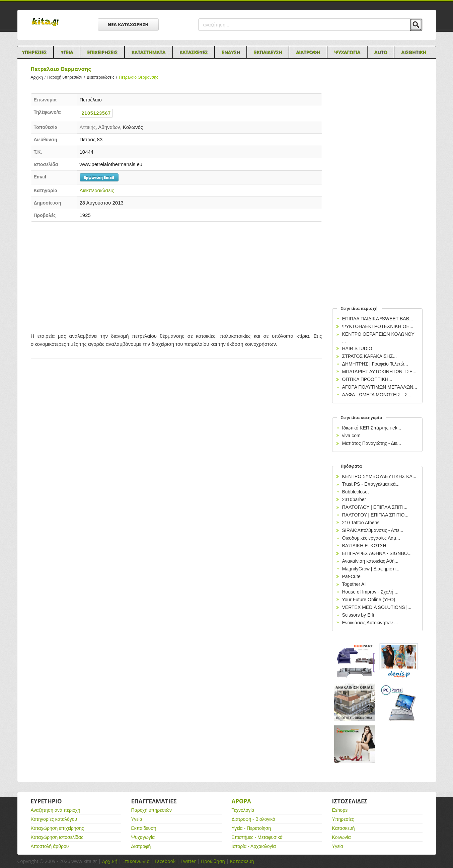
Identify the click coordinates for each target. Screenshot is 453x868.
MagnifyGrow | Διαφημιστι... (371, 569)
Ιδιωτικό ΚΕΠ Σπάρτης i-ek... (372, 428)
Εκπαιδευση (268, 52)
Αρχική (110, 861)
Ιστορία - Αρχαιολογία (254, 846)
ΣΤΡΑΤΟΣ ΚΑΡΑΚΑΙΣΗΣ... (370, 356)
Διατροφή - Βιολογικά (254, 819)
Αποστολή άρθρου (50, 846)
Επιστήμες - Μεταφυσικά (257, 837)
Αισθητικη (414, 52)
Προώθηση (213, 861)
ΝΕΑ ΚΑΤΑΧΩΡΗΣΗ (128, 24)
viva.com (351, 436)
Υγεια (67, 52)
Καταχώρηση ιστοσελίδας (57, 837)
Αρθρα (241, 801)
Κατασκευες (194, 52)
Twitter (188, 861)
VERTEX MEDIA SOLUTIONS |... (377, 607)
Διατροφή (141, 846)
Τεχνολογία (243, 810)
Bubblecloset (356, 492)
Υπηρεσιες (34, 52)
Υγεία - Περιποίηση (251, 828)
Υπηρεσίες (343, 819)
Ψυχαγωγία (143, 837)
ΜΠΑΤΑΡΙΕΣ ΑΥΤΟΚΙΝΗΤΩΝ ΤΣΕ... (379, 372)
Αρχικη (39, 77)
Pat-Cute (351, 576)
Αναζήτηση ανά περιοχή (56, 810)
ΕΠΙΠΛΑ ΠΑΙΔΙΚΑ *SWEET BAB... (378, 319)
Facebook (165, 861)
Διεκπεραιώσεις (103, 77)
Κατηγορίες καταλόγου (54, 819)
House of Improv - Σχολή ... (370, 592)
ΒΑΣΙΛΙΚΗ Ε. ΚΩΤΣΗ (364, 546)
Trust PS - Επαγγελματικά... (371, 484)
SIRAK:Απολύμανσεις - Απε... (373, 530)
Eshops (340, 810)
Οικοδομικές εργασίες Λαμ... (371, 538)
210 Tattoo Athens (361, 523)
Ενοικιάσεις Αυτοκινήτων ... (370, 623)
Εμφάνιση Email (99, 177)
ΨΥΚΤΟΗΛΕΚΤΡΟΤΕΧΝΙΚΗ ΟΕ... (378, 326)
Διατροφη (308, 52)
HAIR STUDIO (357, 348)
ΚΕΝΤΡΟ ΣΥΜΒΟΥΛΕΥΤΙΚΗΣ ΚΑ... (379, 476)
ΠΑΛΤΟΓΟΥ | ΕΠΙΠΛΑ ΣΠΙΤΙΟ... (375, 515)
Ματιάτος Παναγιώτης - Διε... (372, 443)
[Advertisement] (176, 275)
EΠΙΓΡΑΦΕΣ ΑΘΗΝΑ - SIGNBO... (377, 553)
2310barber (354, 499)
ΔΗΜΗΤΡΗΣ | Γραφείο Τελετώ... (375, 364)
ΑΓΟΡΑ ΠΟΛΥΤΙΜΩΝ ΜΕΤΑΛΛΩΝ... (380, 387)
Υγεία (137, 819)
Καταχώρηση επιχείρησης (57, 828)
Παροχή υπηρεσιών (67, 77)
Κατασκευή (344, 828)
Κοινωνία (342, 837)
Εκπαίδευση (144, 828)
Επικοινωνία (136, 861)
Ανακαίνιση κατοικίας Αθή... (370, 561)
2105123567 (96, 113)
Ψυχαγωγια (347, 52)
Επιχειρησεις (102, 52)
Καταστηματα (148, 52)
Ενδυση (231, 52)
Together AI (354, 584)
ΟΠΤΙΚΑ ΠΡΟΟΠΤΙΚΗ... (367, 379)
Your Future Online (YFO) (369, 600)
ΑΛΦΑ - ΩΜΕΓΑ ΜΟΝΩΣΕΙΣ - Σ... (377, 395)
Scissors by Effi (358, 615)
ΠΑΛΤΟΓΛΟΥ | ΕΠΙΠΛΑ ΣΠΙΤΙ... (375, 507)
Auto (381, 52)
